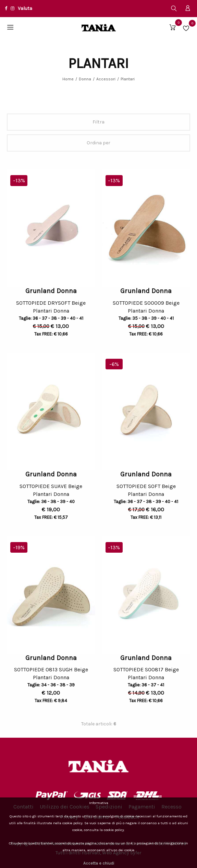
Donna (85, 79)
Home (68, 79)
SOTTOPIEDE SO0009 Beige (146, 303)
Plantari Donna (51, 312)
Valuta (25, 8)
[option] (51, 228)
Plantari (128, 79)
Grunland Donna (51, 291)
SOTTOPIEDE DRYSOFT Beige (51, 303)
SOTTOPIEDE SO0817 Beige (146, 669)
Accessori (106, 79)
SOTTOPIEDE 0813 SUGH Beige (51, 669)
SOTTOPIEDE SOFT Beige (146, 486)
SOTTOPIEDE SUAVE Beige (51, 486)
